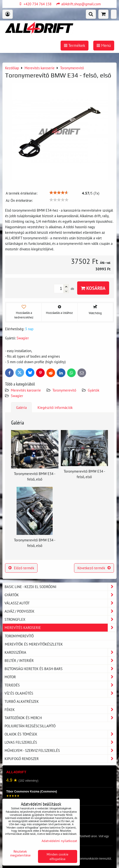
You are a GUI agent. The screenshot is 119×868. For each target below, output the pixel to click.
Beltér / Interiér (60, 661)
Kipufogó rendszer (60, 759)
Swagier (17, 396)
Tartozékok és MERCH (60, 718)
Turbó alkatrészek (22, 701)
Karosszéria (60, 652)
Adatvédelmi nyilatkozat (59, 841)
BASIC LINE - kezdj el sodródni (60, 587)
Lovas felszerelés (60, 742)
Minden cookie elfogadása (57, 856)
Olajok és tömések (60, 734)
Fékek (60, 710)
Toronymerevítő (64, 390)
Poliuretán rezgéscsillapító (30, 726)
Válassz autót (60, 603)
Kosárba (93, 288)
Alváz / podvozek (60, 611)
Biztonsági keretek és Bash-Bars (60, 669)
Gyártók (94, 390)
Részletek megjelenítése (20, 853)
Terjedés (60, 685)
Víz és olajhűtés (60, 693)
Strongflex (60, 619)
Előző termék (21, 568)
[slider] (59, 193)
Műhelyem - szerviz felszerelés (60, 751)
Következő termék (94, 568)
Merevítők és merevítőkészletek (34, 644)
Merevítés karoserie (26, 390)
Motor (60, 677)
